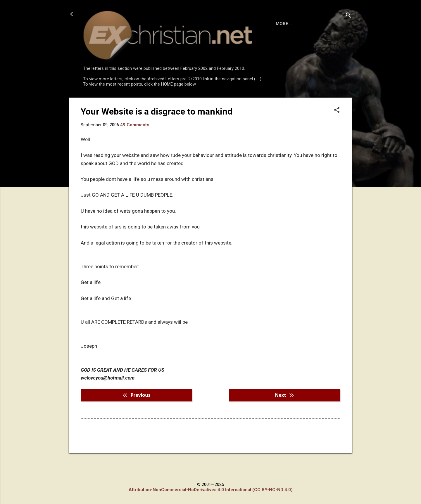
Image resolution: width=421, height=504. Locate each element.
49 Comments (135, 149)
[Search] (348, 16)
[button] (337, 134)
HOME (94, 103)
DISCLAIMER (150, 103)
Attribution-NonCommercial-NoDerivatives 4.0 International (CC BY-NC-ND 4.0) (211, 490)
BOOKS (119, 103)
